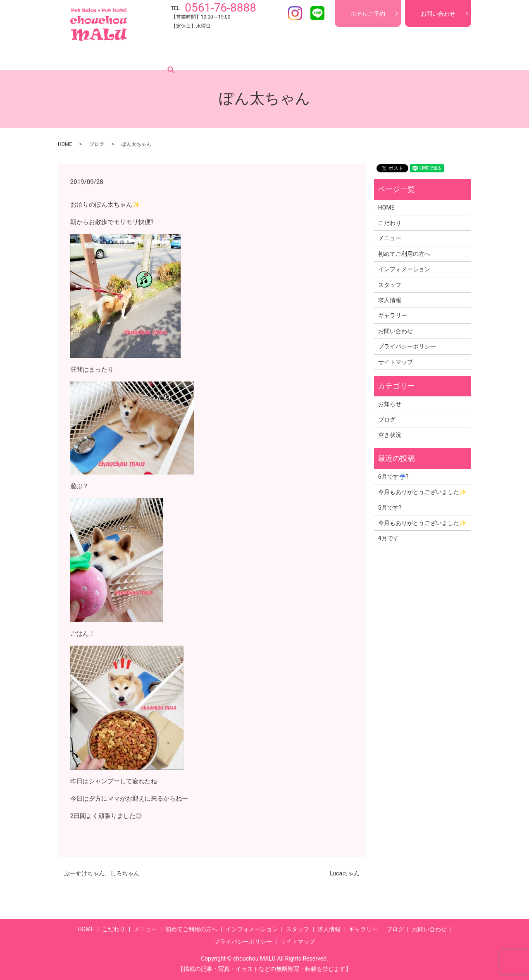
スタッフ (308, 57)
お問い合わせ (438, 14)
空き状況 (390, 435)
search (442, 57)
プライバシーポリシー (407, 346)
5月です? (390, 508)
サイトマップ (396, 362)
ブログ (415, 57)
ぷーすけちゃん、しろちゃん (102, 873)
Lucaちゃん (345, 873)
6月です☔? (393, 477)
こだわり (112, 57)
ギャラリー (381, 57)
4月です (388, 538)
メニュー (146, 57)
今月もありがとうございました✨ (422, 492)
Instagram (295, 13)
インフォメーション (259, 57)
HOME (80, 57)
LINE (317, 13)
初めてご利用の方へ (195, 57)
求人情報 (343, 57)
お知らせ (390, 404)
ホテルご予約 (368, 14)
